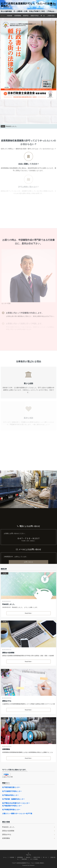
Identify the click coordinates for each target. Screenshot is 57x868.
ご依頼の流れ (51, 16)
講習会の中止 (7, 701)
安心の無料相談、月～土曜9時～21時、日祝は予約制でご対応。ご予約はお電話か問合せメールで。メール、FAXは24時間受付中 (29, 11)
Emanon (32, 865)
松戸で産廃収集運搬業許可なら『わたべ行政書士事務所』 (28, 5)
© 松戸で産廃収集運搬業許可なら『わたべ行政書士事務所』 (28, 863)
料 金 (43, 16)
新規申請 (26, 16)
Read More (28, 613)
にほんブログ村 (7, 777)
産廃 (5, 670)
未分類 (5, 573)
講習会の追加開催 (8, 653)
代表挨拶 (10, 16)
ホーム (3, 16)
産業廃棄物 (18, 16)
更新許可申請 (35, 16)
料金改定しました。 (9, 604)
